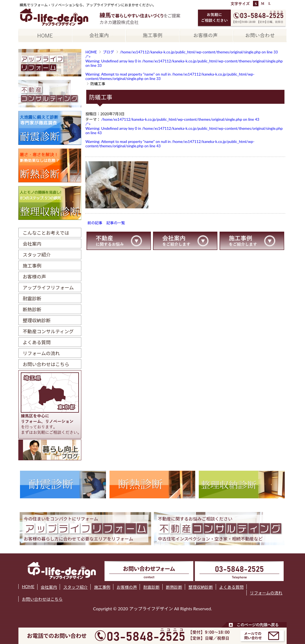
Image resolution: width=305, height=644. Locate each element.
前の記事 (95, 223)
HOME (91, 52)
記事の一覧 (116, 223)
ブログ (108, 52)
